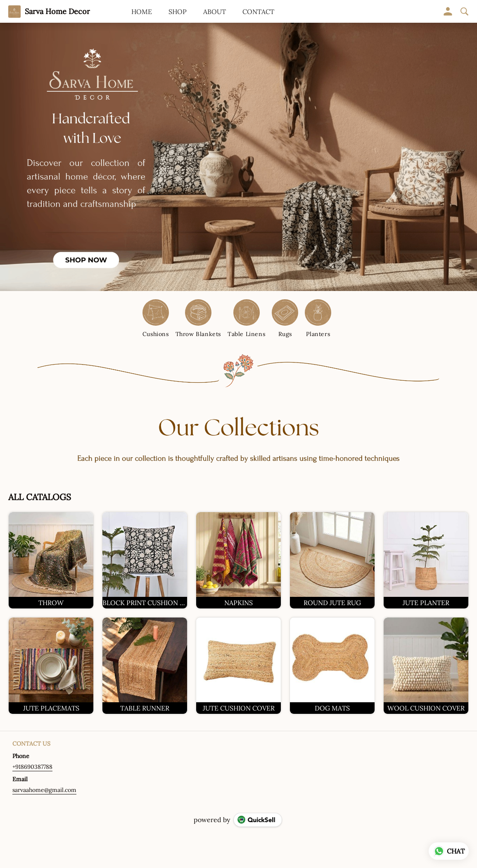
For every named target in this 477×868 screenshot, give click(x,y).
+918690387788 (32, 767)
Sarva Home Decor (57, 12)
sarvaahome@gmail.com (44, 790)
